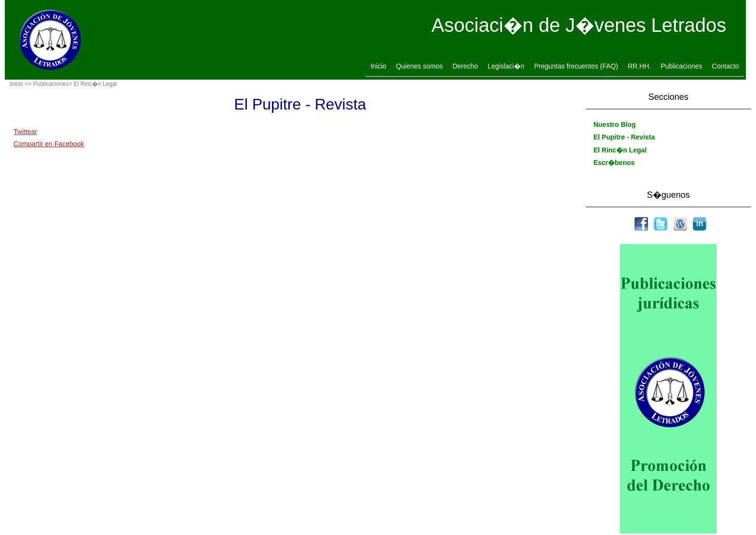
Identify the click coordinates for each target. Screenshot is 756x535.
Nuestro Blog (615, 124)
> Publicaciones (48, 84)
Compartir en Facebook (49, 144)
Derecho (465, 66)
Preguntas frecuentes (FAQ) (576, 66)
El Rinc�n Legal (620, 150)
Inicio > (19, 84)
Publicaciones (681, 66)
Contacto (726, 66)
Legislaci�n (506, 66)
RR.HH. (639, 66)
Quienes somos (419, 66)
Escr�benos (614, 163)
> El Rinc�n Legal (93, 84)
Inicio (378, 66)
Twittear (25, 132)
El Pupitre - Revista (624, 137)
